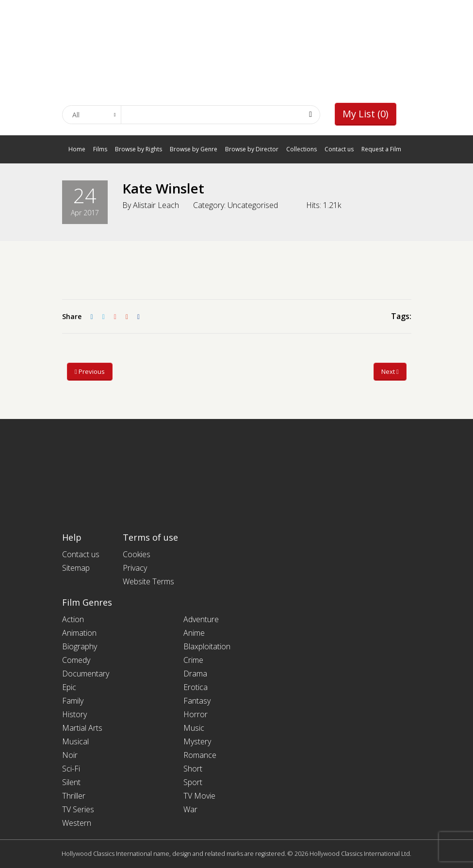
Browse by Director (252, 149)
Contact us (339, 149)
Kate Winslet (163, 188)
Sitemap (76, 568)
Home (77, 149)
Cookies (137, 554)
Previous (90, 371)
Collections (302, 149)
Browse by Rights (139, 149)
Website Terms (148, 581)
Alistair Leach (156, 205)
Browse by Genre (194, 149)
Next (390, 371)
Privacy (135, 568)
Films (100, 149)
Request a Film (381, 149)
